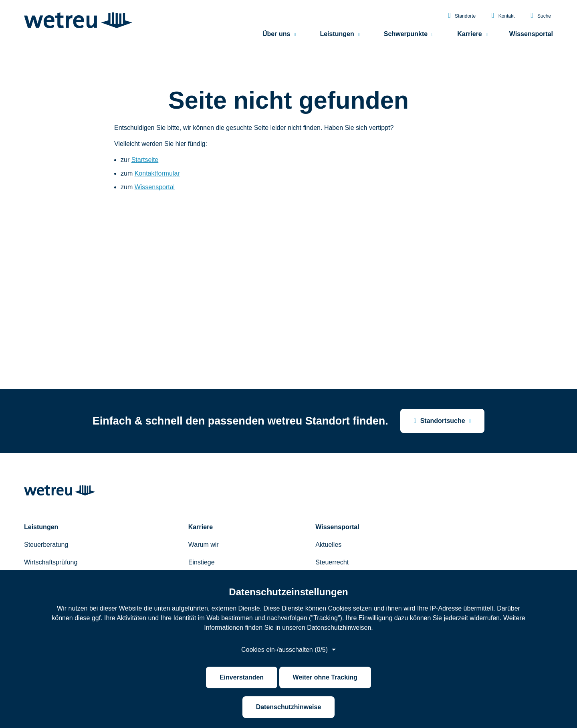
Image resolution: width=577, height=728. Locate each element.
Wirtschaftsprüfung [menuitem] (51, 562)
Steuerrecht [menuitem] (332, 562)
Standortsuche (440, 421)
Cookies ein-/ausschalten (284, 650)
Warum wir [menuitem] (204, 545)
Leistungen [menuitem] (337, 34)
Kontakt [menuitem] (503, 16)
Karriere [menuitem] (469, 34)
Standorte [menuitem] (462, 16)
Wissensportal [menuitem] (531, 34)
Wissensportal (155, 187)
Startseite (145, 160)
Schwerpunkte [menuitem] (406, 34)
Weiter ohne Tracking (325, 677)
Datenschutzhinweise (289, 707)
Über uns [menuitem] (276, 34)
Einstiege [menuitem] (202, 562)
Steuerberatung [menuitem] (46, 545)
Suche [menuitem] (541, 16)
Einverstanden (242, 677)
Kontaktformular (157, 173)
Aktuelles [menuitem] (328, 545)
